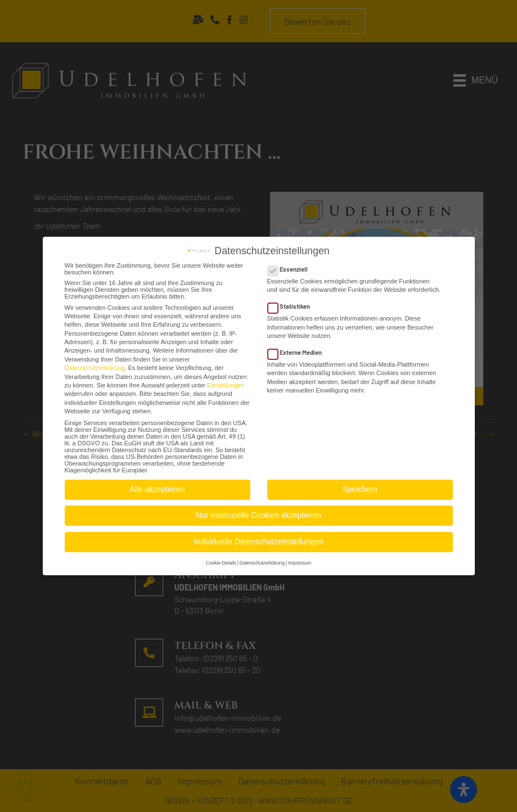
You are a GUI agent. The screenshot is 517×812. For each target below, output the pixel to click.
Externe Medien (298, 349)
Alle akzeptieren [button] (158, 486)
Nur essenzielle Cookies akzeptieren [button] (258, 512)
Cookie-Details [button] (221, 560)
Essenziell (291, 266)
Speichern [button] (360, 486)
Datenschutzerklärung (95, 364)
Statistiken (292, 303)
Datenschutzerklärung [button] (262, 560)
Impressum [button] (300, 560)
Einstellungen (226, 382)
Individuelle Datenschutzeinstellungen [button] (258, 538)
